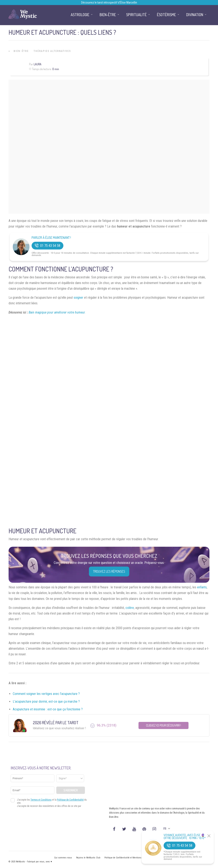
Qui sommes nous (63, 858)
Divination (195, 15)
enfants (202, 587)
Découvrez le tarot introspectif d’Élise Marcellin (109, 3)
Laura (38, 64)
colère (130, 608)
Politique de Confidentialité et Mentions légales (127, 858)
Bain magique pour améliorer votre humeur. (57, 312)
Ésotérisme (166, 15)
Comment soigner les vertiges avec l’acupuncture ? (46, 694)
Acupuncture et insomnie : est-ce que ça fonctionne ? (48, 709)
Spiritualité (136, 15)
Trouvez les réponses (109, 571)
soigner (78, 298)
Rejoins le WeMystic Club (88, 858)
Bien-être (21, 51)
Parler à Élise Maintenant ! (51, 238)
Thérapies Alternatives (52, 51)
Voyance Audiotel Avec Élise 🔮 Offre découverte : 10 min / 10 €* (185, 837)
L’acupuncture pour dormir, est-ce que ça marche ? (46, 701)
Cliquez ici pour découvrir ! (163, 725)
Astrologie (80, 15)
